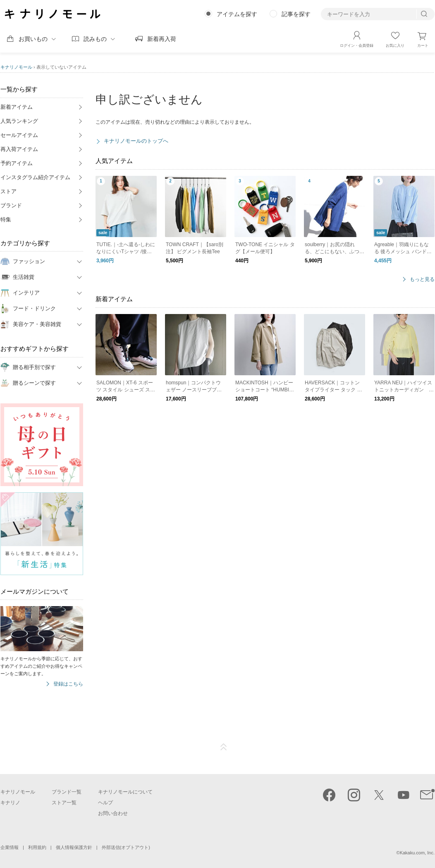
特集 (6, 219)
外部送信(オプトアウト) (126, 847)
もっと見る (422, 279)
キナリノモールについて (125, 792)
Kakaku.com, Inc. (417, 853)
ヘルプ (105, 803)
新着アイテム (17, 107)
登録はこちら (68, 684)
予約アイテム (17, 163)
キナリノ (10, 803)
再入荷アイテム (19, 149)
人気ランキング (19, 121)
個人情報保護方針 (74, 847)
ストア (8, 191)
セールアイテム (19, 135)
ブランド (11, 205)
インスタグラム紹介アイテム (35, 177)
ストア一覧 (64, 803)
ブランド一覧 (67, 792)
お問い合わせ (113, 813)
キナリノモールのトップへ (136, 141)
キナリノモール (16, 67)
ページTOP (224, 747)
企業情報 (10, 847)
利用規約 (37, 847)
